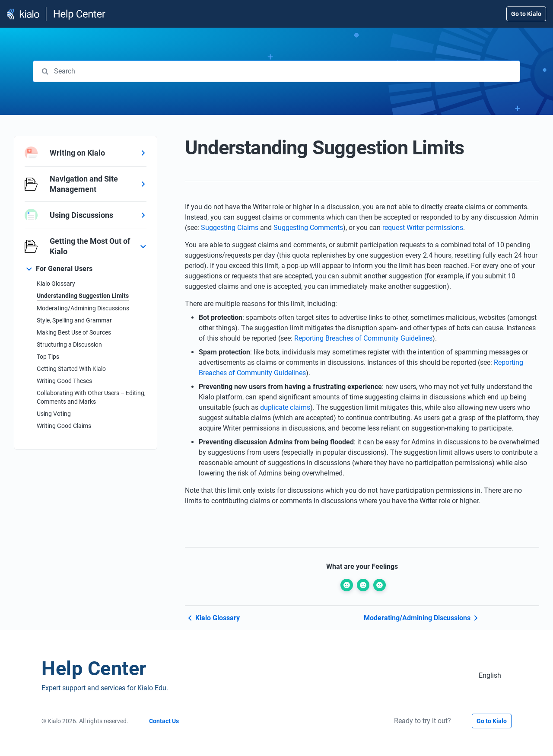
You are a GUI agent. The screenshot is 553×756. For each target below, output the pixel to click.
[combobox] (276, 71)
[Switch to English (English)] (490, 675)
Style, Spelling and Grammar (74, 320)
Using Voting (54, 414)
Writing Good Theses (64, 381)
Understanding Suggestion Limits (83, 296)
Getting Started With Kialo (71, 369)
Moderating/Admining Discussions (83, 308)
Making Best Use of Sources (74, 332)
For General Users (64, 269)
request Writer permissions (423, 228)
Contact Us (164, 721)
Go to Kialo (526, 14)
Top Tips (48, 357)
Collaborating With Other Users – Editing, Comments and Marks (91, 397)
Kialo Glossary (56, 284)
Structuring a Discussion (69, 345)
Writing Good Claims (64, 426)
